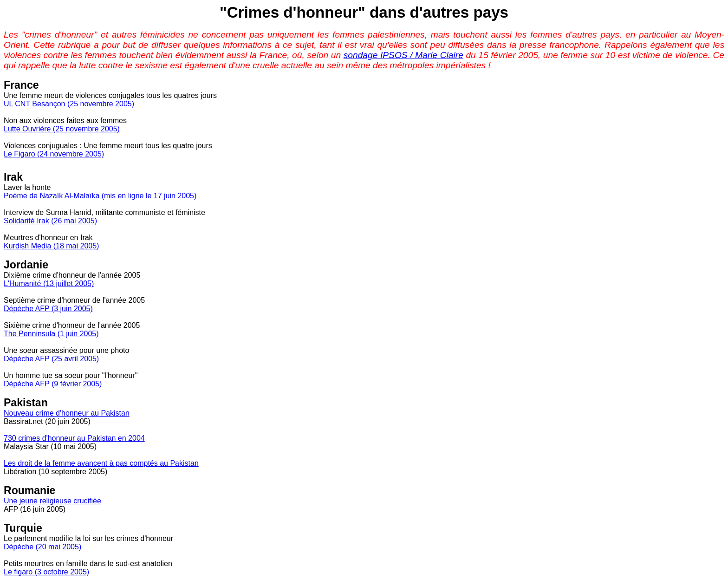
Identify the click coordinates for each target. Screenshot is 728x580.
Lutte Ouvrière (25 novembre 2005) (62, 129)
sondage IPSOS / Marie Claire (403, 55)
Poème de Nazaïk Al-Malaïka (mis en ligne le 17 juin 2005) (100, 196)
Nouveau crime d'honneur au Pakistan (67, 413)
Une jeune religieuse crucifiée (52, 501)
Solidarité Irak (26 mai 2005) (50, 221)
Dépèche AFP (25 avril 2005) (51, 359)
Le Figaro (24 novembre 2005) (54, 154)
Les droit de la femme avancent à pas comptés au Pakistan (101, 463)
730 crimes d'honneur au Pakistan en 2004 (74, 438)
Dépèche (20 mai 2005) (42, 547)
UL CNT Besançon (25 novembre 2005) (69, 104)
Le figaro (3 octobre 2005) (46, 572)
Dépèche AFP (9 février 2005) (53, 384)
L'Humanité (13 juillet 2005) (49, 283)
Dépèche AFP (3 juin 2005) (48, 309)
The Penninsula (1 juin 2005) (51, 334)
